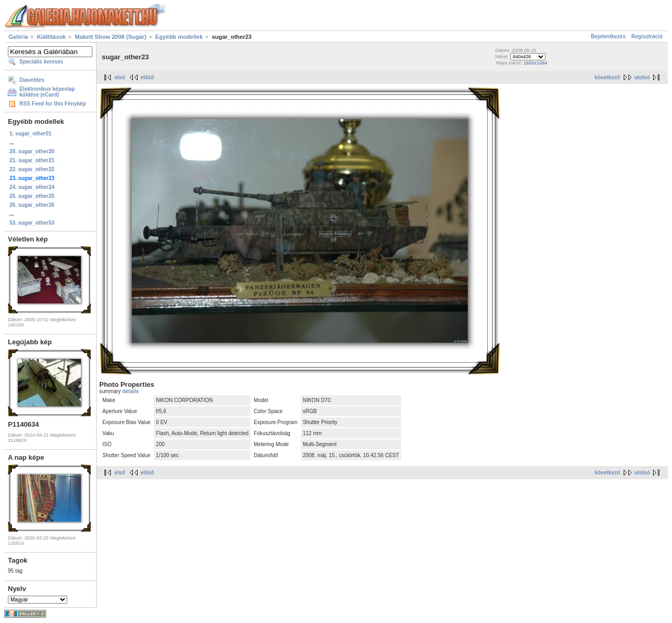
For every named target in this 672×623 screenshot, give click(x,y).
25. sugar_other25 (32, 196)
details (131, 391)
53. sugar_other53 (32, 223)
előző (148, 77)
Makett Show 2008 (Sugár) (110, 37)
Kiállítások (51, 37)
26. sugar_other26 (32, 205)
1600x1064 (535, 63)
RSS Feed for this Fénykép (53, 104)
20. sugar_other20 (32, 151)
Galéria (18, 37)
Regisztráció (647, 36)
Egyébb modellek (179, 37)
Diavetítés (32, 80)
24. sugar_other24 (32, 187)
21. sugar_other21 (32, 160)
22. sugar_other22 (32, 169)
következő (607, 77)
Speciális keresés (41, 62)
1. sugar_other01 (30, 134)
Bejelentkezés (608, 36)
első (120, 77)
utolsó (642, 77)
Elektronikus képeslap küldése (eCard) (47, 92)
